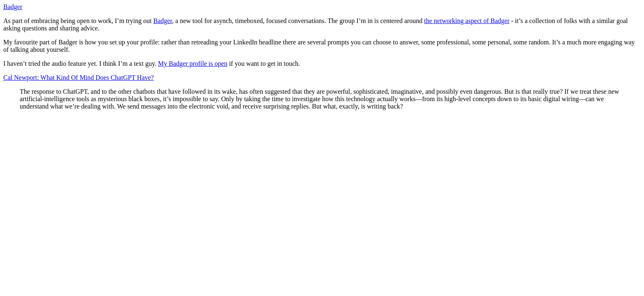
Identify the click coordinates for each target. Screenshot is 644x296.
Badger (13, 7)
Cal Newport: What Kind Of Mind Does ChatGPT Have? (78, 77)
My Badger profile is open (193, 64)
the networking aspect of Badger (467, 21)
